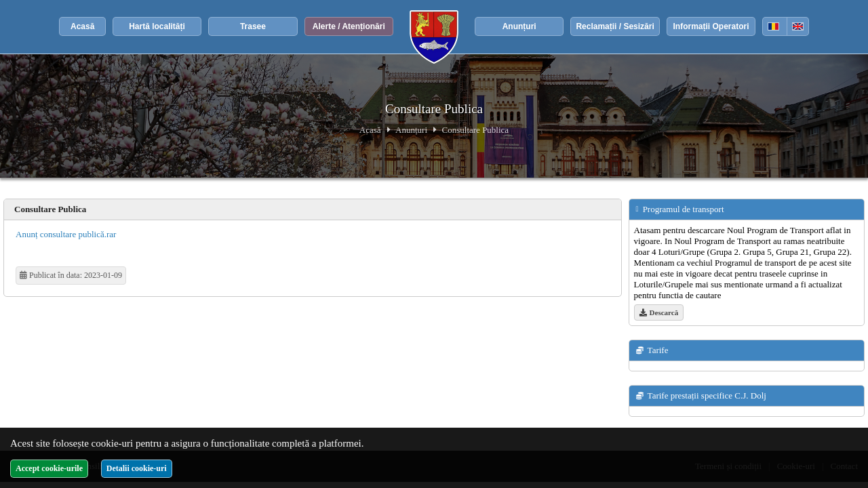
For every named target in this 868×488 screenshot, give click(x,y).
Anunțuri (519, 26)
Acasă (82, 26)
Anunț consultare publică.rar (66, 234)
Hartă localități (157, 26)
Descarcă (659, 312)
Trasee (253, 26)
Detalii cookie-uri (137, 468)
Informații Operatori (711, 26)
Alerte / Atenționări (349, 26)
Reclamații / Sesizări (615, 26)
